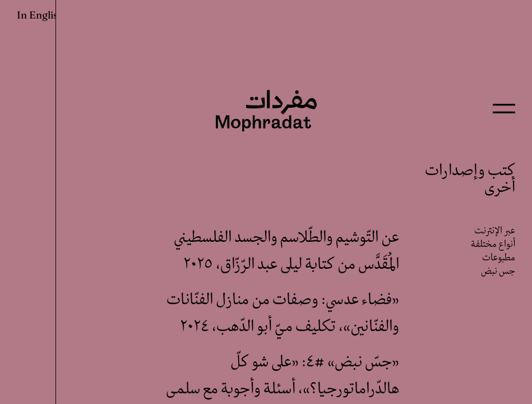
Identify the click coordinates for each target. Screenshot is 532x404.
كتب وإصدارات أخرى (470, 179)
